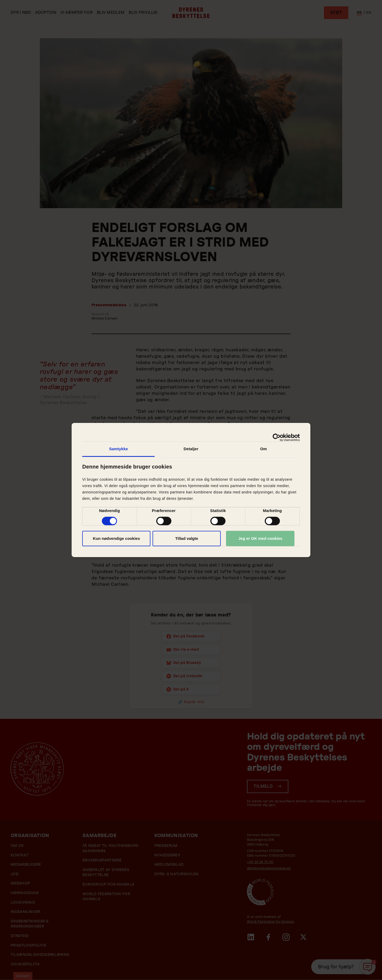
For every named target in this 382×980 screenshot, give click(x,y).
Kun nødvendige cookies (116, 538)
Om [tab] (264, 449)
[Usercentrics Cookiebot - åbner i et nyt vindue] (277, 437)
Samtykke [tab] (118, 449)
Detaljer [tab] (191, 449)
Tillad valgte (186, 538)
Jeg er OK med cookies (260, 538)
